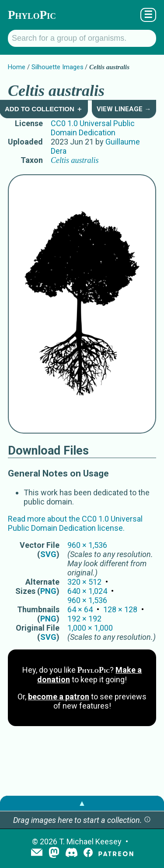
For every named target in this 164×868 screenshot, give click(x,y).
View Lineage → (124, 109)
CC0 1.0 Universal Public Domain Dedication (93, 128)
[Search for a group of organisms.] (82, 38)
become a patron (59, 697)
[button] (147, 820)
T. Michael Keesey (90, 842)
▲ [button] (82, 803)
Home (17, 67)
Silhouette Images (58, 67)
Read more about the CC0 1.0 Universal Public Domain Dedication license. (75, 523)
